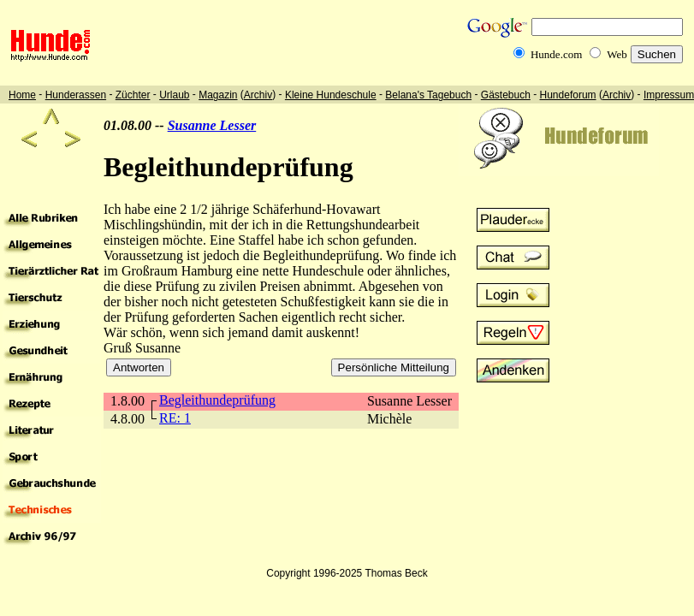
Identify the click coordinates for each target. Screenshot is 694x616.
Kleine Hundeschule (331, 95)
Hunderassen (76, 95)
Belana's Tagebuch (428, 95)
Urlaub (174, 95)
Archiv (258, 95)
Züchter (133, 95)
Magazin (218, 95)
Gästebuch (506, 95)
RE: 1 (175, 418)
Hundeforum (568, 95)
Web (617, 54)
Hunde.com (556, 54)
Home (22, 95)
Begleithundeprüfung (217, 400)
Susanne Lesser (212, 125)
